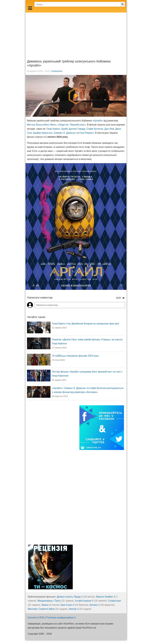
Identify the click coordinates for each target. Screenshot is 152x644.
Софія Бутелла (95, 129)
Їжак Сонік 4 (67, 605)
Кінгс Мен (50, 125)
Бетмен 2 (95, 605)
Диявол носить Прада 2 (70, 597)
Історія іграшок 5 (84, 601)
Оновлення (57, 71)
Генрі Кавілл (53, 129)
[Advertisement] (76, 33)
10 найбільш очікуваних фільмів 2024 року (75, 356)
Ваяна (45, 605)
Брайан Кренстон (43, 133)
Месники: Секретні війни (41, 609)
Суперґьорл (114, 601)
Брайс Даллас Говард (73, 129)
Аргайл (98, 121)
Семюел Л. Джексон (65, 133)
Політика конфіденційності (61, 618)
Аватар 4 (74, 609)
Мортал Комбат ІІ (106, 597)
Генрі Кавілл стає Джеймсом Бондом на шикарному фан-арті (85, 324)
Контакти (33, 618)
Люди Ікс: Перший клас (72, 125)
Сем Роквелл (86, 133)
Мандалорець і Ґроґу (49, 601)
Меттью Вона (34, 125)
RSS (42, 618)
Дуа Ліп (108, 129)
